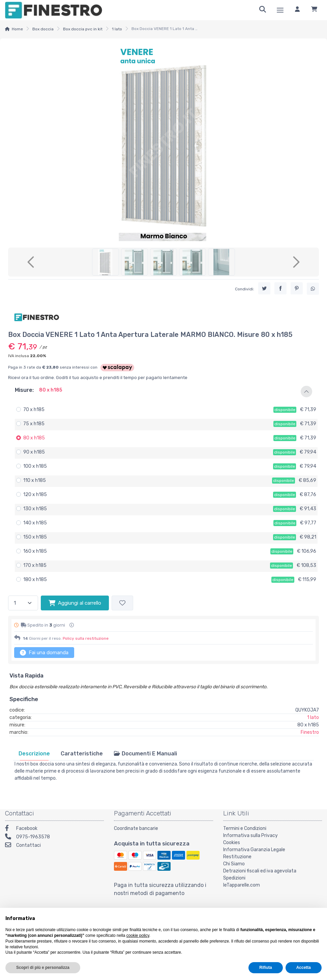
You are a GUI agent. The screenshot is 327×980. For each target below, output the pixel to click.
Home (17, 29)
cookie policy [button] (138, 935)
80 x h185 (34, 438)
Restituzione (237, 857)
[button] (163, 392)
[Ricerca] (263, 10)
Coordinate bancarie (136, 828)
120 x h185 (35, 495)
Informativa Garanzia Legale (254, 850)
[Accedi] (297, 10)
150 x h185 (35, 537)
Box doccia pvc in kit (83, 29)
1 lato (117, 29)
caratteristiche (82, 754)
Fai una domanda (44, 653)
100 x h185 (35, 466)
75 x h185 (34, 424)
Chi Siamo (234, 864)
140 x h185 (35, 523)
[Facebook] (54, 829)
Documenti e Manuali (145, 754)
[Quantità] (23, 603)
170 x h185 (35, 565)
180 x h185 (35, 580)
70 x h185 (34, 410)
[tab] (34, 754)
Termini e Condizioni (245, 828)
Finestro (310, 732)
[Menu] (280, 10)
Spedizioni (234, 878)
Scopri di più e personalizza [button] (43, 968)
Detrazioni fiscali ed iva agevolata (260, 871)
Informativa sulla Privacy (250, 835)
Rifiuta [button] (265, 968)
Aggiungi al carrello (75, 603)
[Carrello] (314, 10)
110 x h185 (35, 480)
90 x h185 (34, 452)
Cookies (232, 843)
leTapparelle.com (242, 885)
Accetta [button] (304, 968)
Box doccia (43, 29)
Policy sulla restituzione (86, 638)
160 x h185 (35, 551)
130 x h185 (35, 509)
